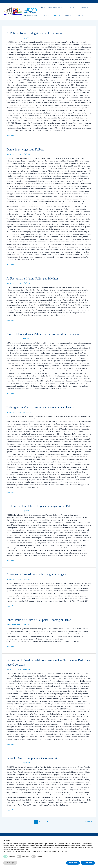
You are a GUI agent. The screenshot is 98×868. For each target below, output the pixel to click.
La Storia (66, 9)
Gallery (62, 18)
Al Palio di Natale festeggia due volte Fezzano (37, 36)
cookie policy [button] (88, 846)
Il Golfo (71, 18)
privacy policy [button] (59, 844)
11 (47, 825)
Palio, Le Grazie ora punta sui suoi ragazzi (34, 761)
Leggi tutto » (11, 138)
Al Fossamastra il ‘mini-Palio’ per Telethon (35, 281)
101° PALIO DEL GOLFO (53, 9)
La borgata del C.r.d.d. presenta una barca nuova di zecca (44, 410)
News (54, 18)
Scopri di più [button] (10, 863)
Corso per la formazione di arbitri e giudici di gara (39, 577)
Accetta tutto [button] (88, 863)
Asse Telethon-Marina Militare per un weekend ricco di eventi (47, 337)
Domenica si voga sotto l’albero (27, 152)
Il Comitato (44, 18)
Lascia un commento (14, 41)
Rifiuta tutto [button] (73, 863)
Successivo (88, 825)
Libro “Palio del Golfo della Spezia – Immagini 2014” (42, 623)
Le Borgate (77, 9)
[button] (60, 9)
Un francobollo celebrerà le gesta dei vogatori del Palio (42, 509)
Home (42, 9)
